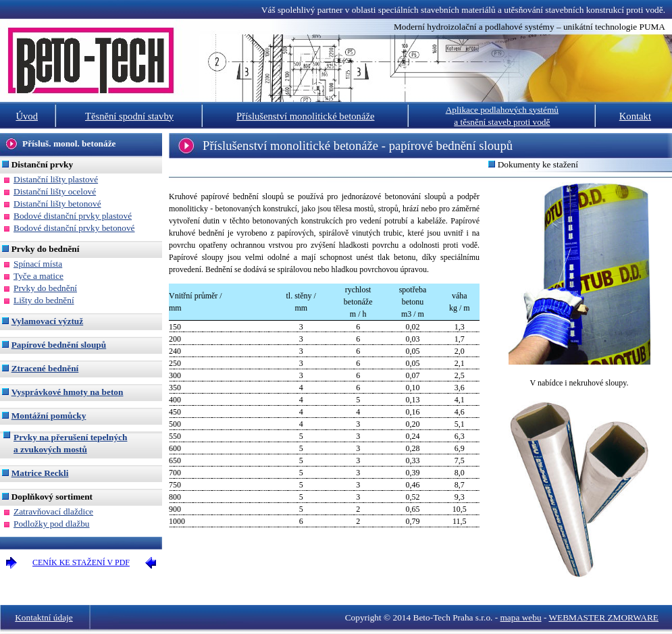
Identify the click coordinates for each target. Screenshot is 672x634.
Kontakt (635, 116)
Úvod (27, 116)
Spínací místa (38, 264)
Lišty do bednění (44, 300)
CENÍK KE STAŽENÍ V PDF (81, 562)
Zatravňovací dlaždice (53, 511)
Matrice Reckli (40, 473)
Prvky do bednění (45, 288)
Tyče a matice (38, 276)
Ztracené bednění (45, 368)
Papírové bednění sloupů (59, 345)
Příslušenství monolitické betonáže (305, 116)
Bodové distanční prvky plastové (73, 216)
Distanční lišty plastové (56, 179)
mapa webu (521, 617)
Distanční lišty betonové (57, 204)
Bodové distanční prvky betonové (74, 228)
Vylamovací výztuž (48, 321)
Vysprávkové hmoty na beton (68, 392)
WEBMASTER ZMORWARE (603, 617)
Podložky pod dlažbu (52, 524)
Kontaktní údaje (44, 617)
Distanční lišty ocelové (55, 191)
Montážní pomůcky (49, 416)
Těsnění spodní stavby (129, 116)
